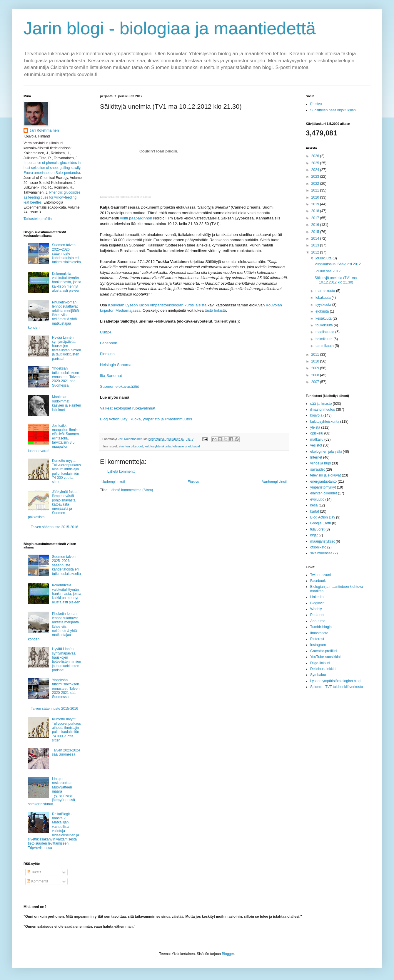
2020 (316, 197)
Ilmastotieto (319, 633)
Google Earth (321, 523)
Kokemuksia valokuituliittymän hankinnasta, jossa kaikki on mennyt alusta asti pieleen (67, 282)
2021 (316, 190)
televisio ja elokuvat (186, 446)
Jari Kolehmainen (44, 130)
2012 (316, 252)
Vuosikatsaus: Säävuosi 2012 (338, 264)
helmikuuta (324, 339)
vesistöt (316, 445)
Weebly (316, 609)
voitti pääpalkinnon (136, 218)
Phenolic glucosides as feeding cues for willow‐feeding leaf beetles (52, 197)
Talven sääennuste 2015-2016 (55, 527)
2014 (316, 239)
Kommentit (37, 881)
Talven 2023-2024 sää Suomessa (66, 752)
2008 (316, 375)
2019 (316, 204)
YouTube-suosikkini (325, 657)
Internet (316, 457)
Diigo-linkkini (320, 663)
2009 (316, 368)
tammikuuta (325, 346)
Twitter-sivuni (320, 575)
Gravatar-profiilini (324, 651)
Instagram (318, 645)
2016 (316, 225)
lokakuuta (324, 298)
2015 (316, 232)
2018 (316, 211)
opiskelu (317, 433)
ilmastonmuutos (323, 410)
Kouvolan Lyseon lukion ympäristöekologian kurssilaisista (157, 305)
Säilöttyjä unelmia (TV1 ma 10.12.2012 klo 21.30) (336, 280)
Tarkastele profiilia (38, 219)
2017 (316, 218)
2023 (316, 177)
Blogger (228, 954)
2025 (316, 163)
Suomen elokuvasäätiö (120, 386)
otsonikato (318, 547)
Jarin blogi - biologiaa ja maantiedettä (170, 28)
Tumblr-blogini (321, 627)
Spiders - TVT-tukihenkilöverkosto (337, 687)
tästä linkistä (215, 310)
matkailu (317, 439)
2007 (316, 382)
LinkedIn (317, 597)
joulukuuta (324, 258)
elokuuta (323, 311)
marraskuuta (326, 291)
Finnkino (107, 354)
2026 (316, 156)
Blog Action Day (323, 517)
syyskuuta (324, 305)
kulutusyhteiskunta (158, 446)
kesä (314, 505)
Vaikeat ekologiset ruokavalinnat (128, 408)
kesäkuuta (324, 318)
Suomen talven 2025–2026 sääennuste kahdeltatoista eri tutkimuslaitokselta (66, 254)
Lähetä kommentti (121, 471)
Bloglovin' (318, 603)
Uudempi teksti (113, 482)
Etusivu (193, 482)
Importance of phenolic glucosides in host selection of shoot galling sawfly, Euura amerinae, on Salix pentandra (52, 168)
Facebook (108, 343)
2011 (316, 355)
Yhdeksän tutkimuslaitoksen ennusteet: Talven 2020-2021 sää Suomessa (66, 377)
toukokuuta (325, 325)
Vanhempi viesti (274, 482)
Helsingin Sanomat (116, 365)
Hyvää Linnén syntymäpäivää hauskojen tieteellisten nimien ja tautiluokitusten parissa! (67, 348)
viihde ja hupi (320, 463)
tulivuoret (317, 529)
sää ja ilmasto (321, 404)
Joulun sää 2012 (328, 271)
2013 (316, 245)
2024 (316, 170)
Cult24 (106, 332)
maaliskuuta (325, 332)
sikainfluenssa (321, 553)
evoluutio (317, 499)
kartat (315, 511)
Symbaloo (318, 675)
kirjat (314, 535)
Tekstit (34, 872)
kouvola (316, 415)
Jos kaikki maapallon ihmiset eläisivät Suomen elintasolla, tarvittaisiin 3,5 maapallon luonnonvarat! (54, 438)
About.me (318, 621)
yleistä (315, 427)
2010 (316, 361)
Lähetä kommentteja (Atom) (131, 490)
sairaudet (317, 469)
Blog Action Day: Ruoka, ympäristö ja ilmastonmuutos (146, 419)
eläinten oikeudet (131, 446)
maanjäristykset (322, 541)
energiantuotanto (323, 481)
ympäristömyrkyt (323, 487)
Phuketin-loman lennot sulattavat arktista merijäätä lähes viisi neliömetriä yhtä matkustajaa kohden (53, 315)
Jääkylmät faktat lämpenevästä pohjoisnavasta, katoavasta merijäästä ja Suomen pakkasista (53, 504)
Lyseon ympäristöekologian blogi (336, 681)
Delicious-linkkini (323, 669)
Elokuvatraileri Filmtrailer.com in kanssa (126, 197)
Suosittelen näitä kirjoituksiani (333, 110)
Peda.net (317, 615)
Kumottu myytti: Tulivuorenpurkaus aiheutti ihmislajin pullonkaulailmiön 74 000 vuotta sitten (66, 471)
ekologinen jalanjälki (326, 452)
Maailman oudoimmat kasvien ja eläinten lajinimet (67, 403)
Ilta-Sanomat (111, 376)
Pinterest (317, 639)
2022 (316, 184)
